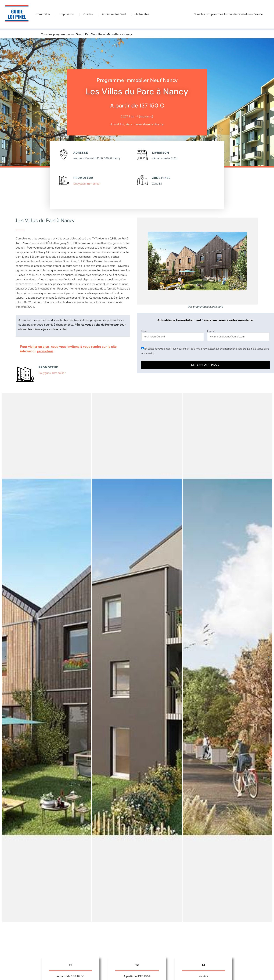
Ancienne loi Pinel (115, 14)
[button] (5, 657)
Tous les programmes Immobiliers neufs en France (229, 14)
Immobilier (44, 14)
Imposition (68, 14)
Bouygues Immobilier (87, 184)
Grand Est (83, 34)
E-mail (211, 331)
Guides (89, 14)
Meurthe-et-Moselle (105, 34)
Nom (144, 331)
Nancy (128, 34)
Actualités (142, 14)
